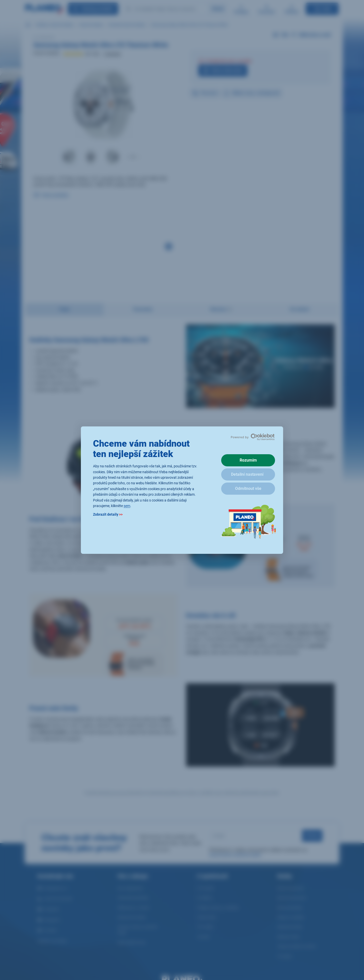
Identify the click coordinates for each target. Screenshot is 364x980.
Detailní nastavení (247, 474)
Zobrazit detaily (108, 514)
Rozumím (248, 460)
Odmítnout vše (248, 488)
